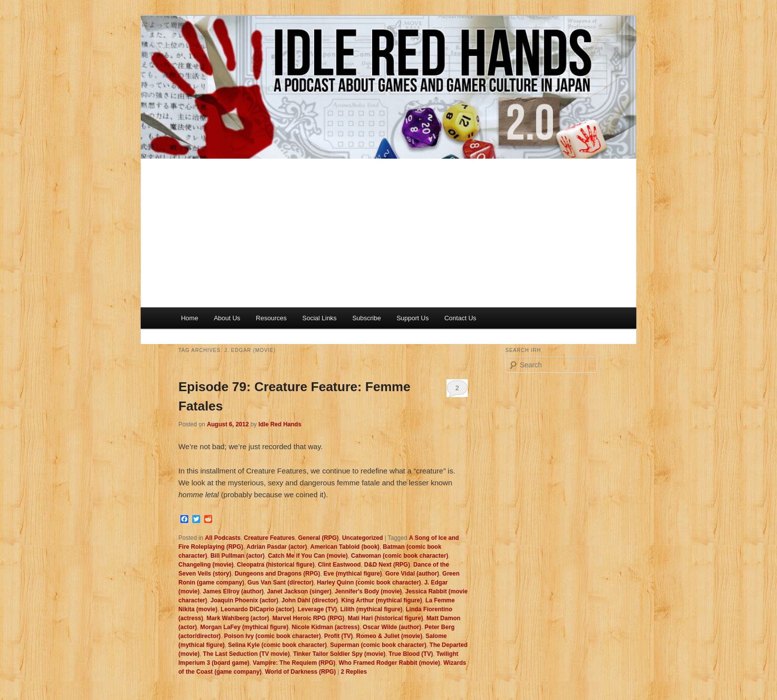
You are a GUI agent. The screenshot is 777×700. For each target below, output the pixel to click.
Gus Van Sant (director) (280, 583)
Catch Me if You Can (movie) (308, 556)
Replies (354, 672)
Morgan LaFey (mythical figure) (244, 627)
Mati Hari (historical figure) (386, 618)
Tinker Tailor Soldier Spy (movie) (339, 654)
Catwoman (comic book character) (399, 556)
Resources (271, 318)
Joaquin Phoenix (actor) (245, 600)
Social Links (319, 318)
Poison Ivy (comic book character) (272, 636)
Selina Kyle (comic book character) (277, 645)
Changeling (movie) (206, 565)
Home (190, 318)
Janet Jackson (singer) (299, 591)
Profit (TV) (338, 636)
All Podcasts (222, 538)
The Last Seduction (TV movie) (246, 654)
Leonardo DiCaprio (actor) (257, 609)
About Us (227, 318)
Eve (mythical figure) (353, 574)
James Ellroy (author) (233, 591)
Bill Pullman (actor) (238, 556)
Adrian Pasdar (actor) (277, 547)
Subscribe (367, 318)
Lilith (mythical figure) (371, 609)
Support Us (413, 318)
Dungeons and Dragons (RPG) (277, 574)
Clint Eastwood (339, 565)
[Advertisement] (388, 233)
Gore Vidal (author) (412, 574)
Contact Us (460, 318)
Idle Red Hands (280, 424)
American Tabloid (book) (345, 547)
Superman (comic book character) (378, 645)
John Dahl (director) (310, 600)
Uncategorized (362, 538)
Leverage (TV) (317, 609)
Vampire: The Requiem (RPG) (294, 663)
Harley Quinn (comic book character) (369, 583)
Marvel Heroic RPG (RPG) (308, 618)
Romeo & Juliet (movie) (389, 636)
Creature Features (269, 538)
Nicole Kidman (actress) (326, 627)
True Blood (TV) (411, 654)
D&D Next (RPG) (387, 565)
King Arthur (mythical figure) (382, 600)
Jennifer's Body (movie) (368, 591)
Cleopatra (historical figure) (276, 565)
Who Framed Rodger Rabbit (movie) (389, 663)
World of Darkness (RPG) (301, 672)
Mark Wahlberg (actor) (238, 618)
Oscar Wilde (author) (392, 627)
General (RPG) (318, 538)
